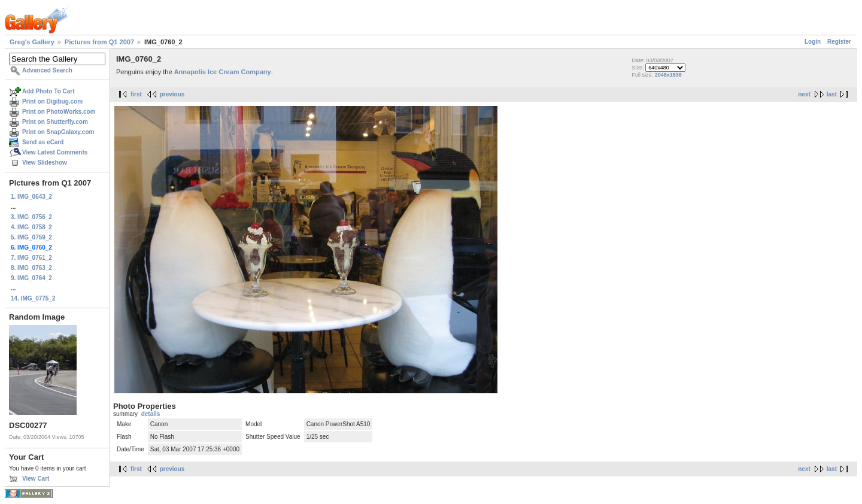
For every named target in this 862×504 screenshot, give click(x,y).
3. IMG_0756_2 (31, 217)
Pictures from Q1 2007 (99, 42)
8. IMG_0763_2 (31, 268)
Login (813, 42)
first (136, 94)
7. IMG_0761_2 (31, 258)
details (151, 414)
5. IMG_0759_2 (31, 237)
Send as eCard (43, 142)
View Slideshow (45, 163)
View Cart (36, 479)
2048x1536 (668, 75)
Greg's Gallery (32, 42)
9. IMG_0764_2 (31, 278)
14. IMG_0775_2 (33, 298)
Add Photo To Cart (48, 91)
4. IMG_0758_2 (31, 227)
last (832, 94)
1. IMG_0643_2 (31, 197)
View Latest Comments (55, 152)
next (804, 94)
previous (172, 94)
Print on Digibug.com (52, 101)
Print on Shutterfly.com (55, 122)
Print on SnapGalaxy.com (58, 132)
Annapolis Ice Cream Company (223, 72)
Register (839, 42)
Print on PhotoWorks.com (59, 112)
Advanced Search (47, 70)
